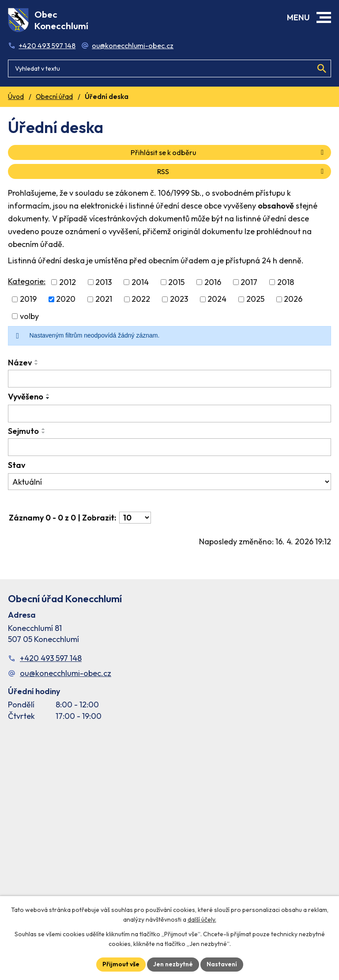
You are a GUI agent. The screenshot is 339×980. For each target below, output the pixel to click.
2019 (28, 299)
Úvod (16, 97)
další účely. (202, 920)
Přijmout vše (121, 964)
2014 (140, 282)
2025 (255, 299)
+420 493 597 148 (47, 46)
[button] (324, 17)
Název (20, 363)
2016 (213, 282)
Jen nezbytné (173, 964)
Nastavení (222, 964)
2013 (104, 282)
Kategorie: (27, 281)
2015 (176, 282)
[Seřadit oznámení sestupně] (37, 364)
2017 (249, 282)
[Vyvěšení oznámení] (169, 414)
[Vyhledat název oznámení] (169, 379)
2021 (104, 299)
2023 (179, 299)
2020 (66, 299)
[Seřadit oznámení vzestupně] (37, 361)
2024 (217, 299)
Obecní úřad (54, 97)
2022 (141, 299)
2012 (68, 282)
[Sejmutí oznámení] (169, 447)
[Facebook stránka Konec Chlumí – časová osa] (169, 822)
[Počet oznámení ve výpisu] (135, 518)
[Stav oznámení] (169, 482)
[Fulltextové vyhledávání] (169, 68)
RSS (242, 171)
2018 (286, 282)
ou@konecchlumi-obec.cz (133, 46)
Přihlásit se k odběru (229, 152)
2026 (293, 299)
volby (29, 316)
